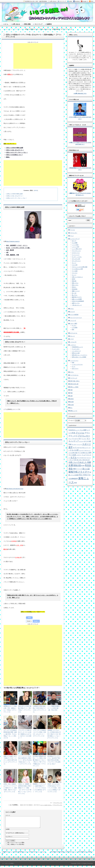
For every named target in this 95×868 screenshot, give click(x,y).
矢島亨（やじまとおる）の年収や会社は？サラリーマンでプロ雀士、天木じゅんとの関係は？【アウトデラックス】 (54, 788)
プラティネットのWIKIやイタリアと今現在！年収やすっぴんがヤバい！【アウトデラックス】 (39, 733)
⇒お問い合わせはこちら (80, 93)
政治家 (72, 402)
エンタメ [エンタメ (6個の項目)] (84, 439)
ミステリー (73, 345)
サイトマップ (38, 24)
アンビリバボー (76, 349)
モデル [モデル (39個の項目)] (74, 457)
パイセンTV (73, 342)
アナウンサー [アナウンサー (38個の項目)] (84, 436)
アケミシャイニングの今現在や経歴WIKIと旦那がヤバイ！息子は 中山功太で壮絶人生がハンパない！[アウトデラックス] (25, 760)
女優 (71, 396)
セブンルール (74, 333)
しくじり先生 (75, 245)
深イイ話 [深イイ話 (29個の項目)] (86, 469)
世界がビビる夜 (76, 353)
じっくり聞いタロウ (77, 249)
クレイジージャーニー (76, 318)
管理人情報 (27, 24)
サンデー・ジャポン (77, 257)
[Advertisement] (33, 56)
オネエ (72, 309)
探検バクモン (75, 283)
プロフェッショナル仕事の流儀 (80, 267)
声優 (71, 393)
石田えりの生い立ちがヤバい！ (15, 196)
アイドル (72, 230)
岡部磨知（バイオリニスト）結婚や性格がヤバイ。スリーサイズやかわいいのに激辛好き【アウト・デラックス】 (39, 788)
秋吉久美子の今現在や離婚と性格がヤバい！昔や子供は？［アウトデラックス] (25, 709)
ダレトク (74, 263)
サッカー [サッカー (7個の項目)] (74, 444)
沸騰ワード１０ (76, 291)
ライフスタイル (74, 375)
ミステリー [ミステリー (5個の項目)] (79, 455)
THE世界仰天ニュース (77, 347)
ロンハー (74, 275)
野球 (73, 330)
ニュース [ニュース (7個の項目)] (81, 450)
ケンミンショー (76, 255)
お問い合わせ (16, 24)
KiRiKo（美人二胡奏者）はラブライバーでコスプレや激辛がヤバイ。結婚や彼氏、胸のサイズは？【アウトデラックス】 (10, 788)
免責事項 (49, 24)
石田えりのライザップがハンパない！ (16, 198)
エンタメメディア (75, 239)
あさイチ (74, 241)
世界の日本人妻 (74, 384)
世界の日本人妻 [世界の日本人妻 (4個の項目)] (86, 460)
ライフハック (74, 378)
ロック (74, 367)
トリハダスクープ (76, 351)
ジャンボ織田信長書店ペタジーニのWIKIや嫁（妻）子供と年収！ (54, 708)
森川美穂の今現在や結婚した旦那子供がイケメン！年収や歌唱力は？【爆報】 (71, 854)
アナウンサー (74, 233)
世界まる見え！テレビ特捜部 (79, 357)
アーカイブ (71, 420)
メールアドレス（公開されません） (15, 835)
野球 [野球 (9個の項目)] (76, 483)
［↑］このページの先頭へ (8, 866)
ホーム (6, 24)
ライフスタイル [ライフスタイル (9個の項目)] (81, 458)
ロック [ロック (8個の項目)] (72, 460)
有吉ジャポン (75, 285)
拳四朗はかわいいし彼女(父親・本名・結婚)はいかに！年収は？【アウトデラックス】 (10, 709)
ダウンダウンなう (76, 261)
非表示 (36, 190)
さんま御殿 (75, 243)
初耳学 (74, 279)
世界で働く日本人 (75, 381)
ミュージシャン (74, 361)
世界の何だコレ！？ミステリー (80, 355)
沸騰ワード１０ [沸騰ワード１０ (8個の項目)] (78, 469)
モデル (72, 372)
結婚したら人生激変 (77, 299)
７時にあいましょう (77, 305)
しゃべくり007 (76, 247)
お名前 (7, 831)
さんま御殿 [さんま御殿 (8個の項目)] (83, 430)
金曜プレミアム (76, 303)
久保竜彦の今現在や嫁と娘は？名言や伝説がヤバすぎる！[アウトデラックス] (40, 709)
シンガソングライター (77, 365)
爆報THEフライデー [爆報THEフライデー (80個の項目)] (79, 472)
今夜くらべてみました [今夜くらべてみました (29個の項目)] (78, 462)
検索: (70, 220)
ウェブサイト (9, 839)
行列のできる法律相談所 (78, 301)
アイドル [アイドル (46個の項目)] (80, 433)
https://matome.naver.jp (13, 241)
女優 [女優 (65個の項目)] (71, 465)
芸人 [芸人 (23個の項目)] (81, 475)
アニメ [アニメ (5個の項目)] (70, 439)
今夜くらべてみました (77, 277)
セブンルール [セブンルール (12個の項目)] (77, 448)
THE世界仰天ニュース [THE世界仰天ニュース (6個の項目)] (74, 430)
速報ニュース (74, 411)
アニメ (72, 236)
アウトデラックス (58, 803)
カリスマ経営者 (74, 315)
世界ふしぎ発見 (74, 387)
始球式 (72, 399)
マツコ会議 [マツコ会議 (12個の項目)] (72, 455)
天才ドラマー (75, 369)
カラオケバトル (76, 253)
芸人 (71, 408)
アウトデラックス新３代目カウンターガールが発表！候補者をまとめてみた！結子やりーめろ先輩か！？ (25, 734)
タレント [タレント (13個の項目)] (85, 448)
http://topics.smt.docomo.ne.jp (15, 489)
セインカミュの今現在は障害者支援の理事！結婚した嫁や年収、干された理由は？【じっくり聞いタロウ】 (10, 734)
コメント (8, 815)
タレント (72, 336)
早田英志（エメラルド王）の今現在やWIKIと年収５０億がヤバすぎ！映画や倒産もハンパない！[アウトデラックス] (54, 734)
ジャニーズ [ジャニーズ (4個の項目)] (79, 445)
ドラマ (72, 339)
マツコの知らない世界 (77, 269)
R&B (73, 363)
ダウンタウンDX (76, 259)
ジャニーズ (73, 321)
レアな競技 (75, 328)
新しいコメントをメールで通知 (16, 845)
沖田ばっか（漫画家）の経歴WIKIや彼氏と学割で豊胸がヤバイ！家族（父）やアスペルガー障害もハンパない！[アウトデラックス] (25, 789)
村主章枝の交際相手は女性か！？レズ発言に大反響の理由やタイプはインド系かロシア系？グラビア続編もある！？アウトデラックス (39, 761)
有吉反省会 (75, 289)
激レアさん (75, 295)
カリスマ (72, 312)
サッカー (74, 325)
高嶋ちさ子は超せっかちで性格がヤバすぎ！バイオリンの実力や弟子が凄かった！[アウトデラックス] (10, 760)
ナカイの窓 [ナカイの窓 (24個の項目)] (74, 450)
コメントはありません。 (46, 805)
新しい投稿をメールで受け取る (16, 847)
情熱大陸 (74, 281)
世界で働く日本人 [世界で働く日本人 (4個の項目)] (78, 460)
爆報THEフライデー (77, 297)
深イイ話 (74, 293)
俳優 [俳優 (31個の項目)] (89, 462)
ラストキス (75, 273)
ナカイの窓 (75, 265)
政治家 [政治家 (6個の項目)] (83, 466)
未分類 (72, 405)
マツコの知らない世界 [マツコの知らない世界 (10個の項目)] (84, 453)
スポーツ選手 (74, 324)
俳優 (71, 390)
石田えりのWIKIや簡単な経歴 (14, 194)
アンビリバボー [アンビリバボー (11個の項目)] (77, 439)
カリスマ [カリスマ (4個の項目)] (81, 441)
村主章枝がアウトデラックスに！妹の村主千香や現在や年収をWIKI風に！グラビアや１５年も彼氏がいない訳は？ (54, 760)
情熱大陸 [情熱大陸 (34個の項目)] (77, 465)
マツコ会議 (75, 271)
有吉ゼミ (74, 287)
